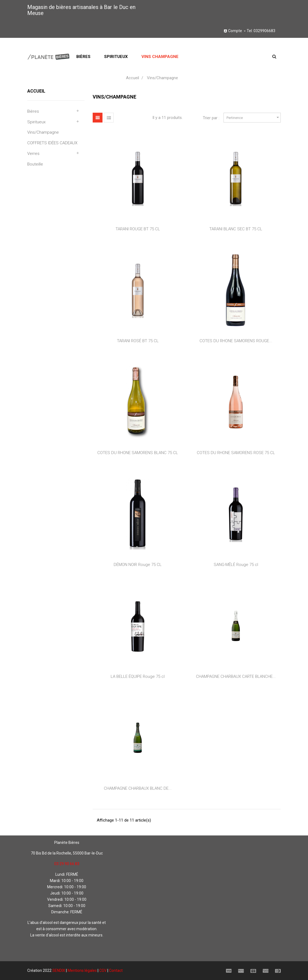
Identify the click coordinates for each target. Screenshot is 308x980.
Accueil (36, 91)
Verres (33, 154)
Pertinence (253, 117)
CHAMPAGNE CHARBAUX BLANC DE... (138, 788)
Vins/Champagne (43, 132)
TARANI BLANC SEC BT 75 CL (236, 229)
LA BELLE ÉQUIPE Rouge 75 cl (138, 676)
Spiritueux (36, 122)
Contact (116, 970)
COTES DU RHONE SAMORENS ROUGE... (236, 341)
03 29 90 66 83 (67, 864)
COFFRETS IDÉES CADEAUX (52, 143)
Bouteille (35, 164)
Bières (33, 111)
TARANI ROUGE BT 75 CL (138, 229)
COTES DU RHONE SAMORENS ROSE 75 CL (236, 453)
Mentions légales (82, 970)
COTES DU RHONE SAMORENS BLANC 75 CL (138, 453)
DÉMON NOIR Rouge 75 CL (138, 565)
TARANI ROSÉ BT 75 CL (138, 341)
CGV (103, 970)
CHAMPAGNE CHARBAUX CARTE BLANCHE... (236, 676)
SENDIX (59, 970)
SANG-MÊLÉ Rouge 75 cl (236, 565)
